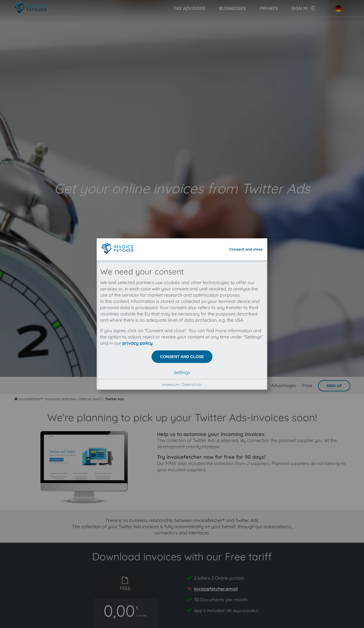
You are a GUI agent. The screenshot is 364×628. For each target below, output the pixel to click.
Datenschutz (192, 173)
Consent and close (246, 38)
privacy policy (137, 131)
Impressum (171, 173)
